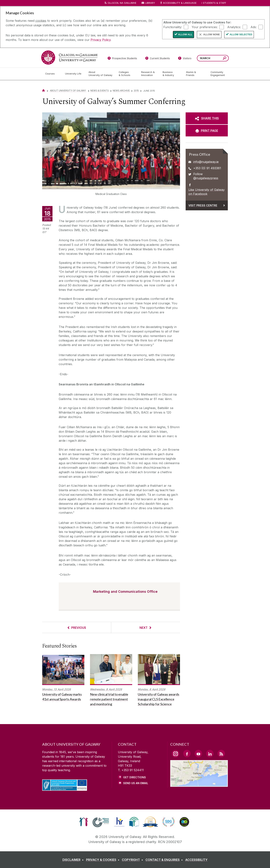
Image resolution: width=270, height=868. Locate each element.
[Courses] (52, 74)
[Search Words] (213, 58)
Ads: (254, 27)
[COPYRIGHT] (133, 860)
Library (150, 3)
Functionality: (173, 27)
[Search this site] (225, 59)
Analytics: (234, 27)
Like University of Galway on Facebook (207, 192)
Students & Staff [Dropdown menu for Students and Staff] (214, 3)
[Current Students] (158, 59)
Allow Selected (241, 34)
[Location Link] (199, 785)
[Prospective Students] (122, 59)
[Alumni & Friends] (195, 74)
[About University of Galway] (101, 74)
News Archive (121, 91)
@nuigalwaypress (206, 178)
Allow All (185, 34)
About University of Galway (68, 91)
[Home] (43, 91)
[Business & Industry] (171, 74)
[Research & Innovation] (149, 74)
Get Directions (135, 777)
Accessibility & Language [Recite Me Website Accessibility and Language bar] (178, 3)
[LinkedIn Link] (210, 754)
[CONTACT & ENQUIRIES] (165, 860)
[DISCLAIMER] (74, 860)
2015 (136, 91)
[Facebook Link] (187, 754)
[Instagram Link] (175, 754)
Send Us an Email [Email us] (136, 783)
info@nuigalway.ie (206, 162)
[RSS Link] (221, 754)
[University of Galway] (69, 58)
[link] (84, 822)
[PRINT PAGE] (207, 131)
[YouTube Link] (198, 754)
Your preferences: (205, 27)
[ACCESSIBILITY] (196, 860)
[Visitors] (185, 59)
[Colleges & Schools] (127, 74)
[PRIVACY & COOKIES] (103, 860)
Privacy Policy (101, 40)
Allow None (212, 34)
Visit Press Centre (203, 205)
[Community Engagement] (218, 74)
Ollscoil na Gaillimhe (122, 3)
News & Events (100, 91)
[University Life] (74, 74)
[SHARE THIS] (207, 118)
